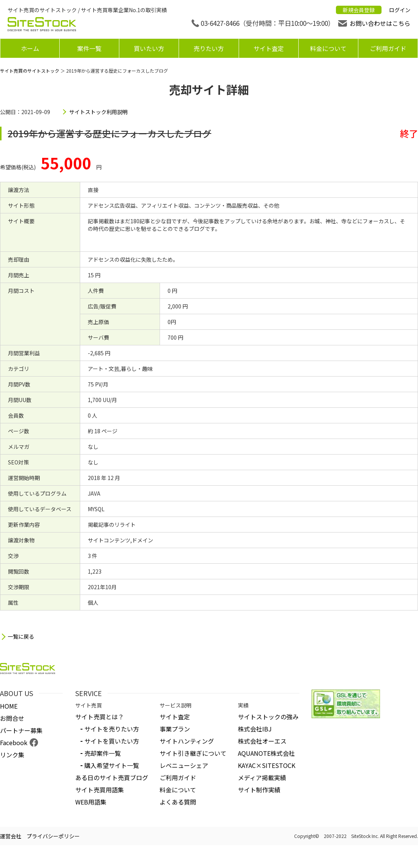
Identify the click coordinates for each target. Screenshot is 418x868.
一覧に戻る (21, 637)
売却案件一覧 (103, 753)
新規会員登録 (359, 10)
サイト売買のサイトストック (30, 71)
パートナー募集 (21, 730)
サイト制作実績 (259, 790)
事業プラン (175, 729)
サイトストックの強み (268, 717)
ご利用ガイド (388, 48)
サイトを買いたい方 (112, 741)
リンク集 (12, 755)
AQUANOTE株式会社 (266, 753)
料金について (328, 48)
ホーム (30, 48)
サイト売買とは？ (100, 717)
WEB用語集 (91, 802)
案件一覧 (89, 48)
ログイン (400, 10)
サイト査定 (269, 48)
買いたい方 (149, 48)
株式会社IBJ (255, 729)
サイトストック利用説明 (98, 112)
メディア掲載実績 (262, 777)
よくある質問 (178, 802)
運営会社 (11, 836)
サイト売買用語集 (100, 790)
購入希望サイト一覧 (112, 765)
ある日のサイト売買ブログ (112, 777)
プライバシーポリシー (53, 836)
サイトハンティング (187, 741)
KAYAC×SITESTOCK (267, 765)
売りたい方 (209, 48)
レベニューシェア (184, 765)
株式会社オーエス (262, 741)
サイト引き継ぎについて (193, 753)
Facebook (14, 742)
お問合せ (12, 718)
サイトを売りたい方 (112, 729)
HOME (9, 706)
